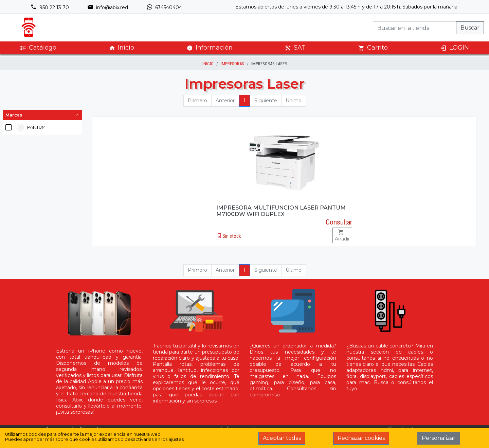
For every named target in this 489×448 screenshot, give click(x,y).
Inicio (122, 48)
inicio (208, 64)
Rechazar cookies (361, 438)
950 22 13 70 (50, 7)
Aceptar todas (282, 438)
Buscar (470, 28)
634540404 (164, 7)
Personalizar (439, 438)
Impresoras (232, 64)
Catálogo (38, 48)
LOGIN (455, 48)
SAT (295, 48)
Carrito (373, 48)
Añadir (342, 236)
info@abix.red (108, 7)
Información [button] (210, 48)
